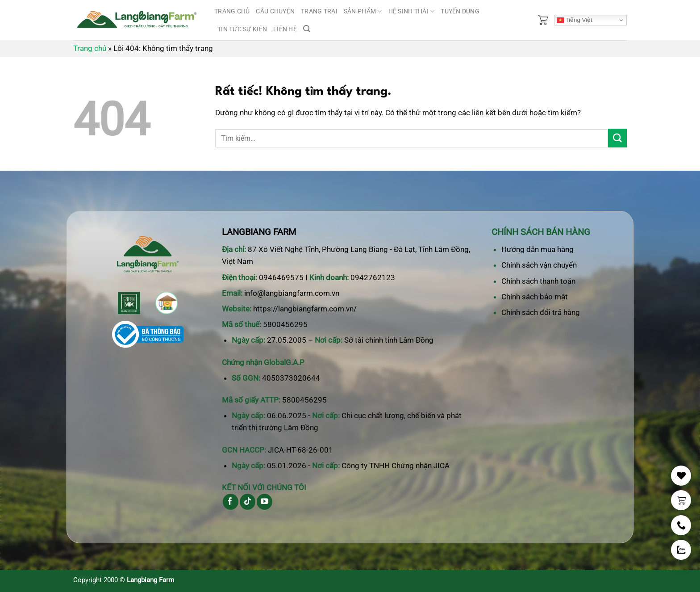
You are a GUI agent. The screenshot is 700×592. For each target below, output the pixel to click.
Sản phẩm (363, 11)
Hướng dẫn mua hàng (537, 249)
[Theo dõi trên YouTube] (265, 502)
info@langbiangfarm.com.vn (292, 293)
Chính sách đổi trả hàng (541, 312)
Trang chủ (232, 11)
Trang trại (319, 11)
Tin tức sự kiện (242, 29)
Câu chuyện (275, 11)
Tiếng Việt (575, 20)
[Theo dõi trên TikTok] (248, 502)
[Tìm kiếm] (307, 29)
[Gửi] (617, 138)
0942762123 (373, 277)
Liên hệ (285, 29)
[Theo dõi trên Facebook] (231, 502)
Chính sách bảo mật (535, 297)
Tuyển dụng (460, 11)
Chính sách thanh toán (538, 281)
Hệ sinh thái (412, 11)
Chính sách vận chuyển (539, 265)
